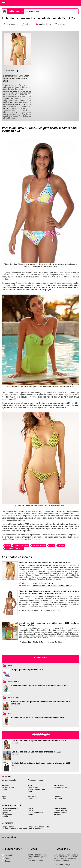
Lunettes (5, 799)
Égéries (5, 813)
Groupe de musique (35, 813)
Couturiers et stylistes (10, 809)
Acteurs (31, 809)
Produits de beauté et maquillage (14, 829)
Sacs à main (58, 799)
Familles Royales (60, 811)
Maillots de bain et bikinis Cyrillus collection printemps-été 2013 (41, 763)
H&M (8, 545)
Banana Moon (39, 545)
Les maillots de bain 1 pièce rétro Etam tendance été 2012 (38, 718)
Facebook (8, 855)
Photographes (7, 815)
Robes (30, 785)
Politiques (57, 815)
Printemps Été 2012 (14, 548)
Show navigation (3, 3)
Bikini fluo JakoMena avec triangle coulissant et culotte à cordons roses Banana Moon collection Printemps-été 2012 (49, 592)
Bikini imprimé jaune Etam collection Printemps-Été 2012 (45, 562)
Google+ (8, 861)
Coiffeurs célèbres (60, 809)
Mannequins (6, 811)
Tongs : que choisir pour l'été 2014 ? (28, 670)
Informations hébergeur (62, 865)
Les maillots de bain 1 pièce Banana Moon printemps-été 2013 (40, 741)
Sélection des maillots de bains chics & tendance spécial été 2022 (41, 686)
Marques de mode (9, 780)
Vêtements (16, 11)
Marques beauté (8, 827)
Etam (52, 545)
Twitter (7, 858)
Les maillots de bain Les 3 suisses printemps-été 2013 (37, 752)
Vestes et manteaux (61, 787)
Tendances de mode (35, 780)
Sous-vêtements (8, 789)
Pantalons (6, 785)
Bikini (62, 545)
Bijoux (4, 797)
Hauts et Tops (33, 787)
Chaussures (32, 799)
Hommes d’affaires (61, 813)
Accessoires (32, 797)
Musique (5, 817)
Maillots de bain (32, 11)
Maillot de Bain (21, 545)
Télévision (31, 811)
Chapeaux (57, 797)
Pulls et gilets (59, 785)
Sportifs (31, 815)
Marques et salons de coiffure (39, 827)
